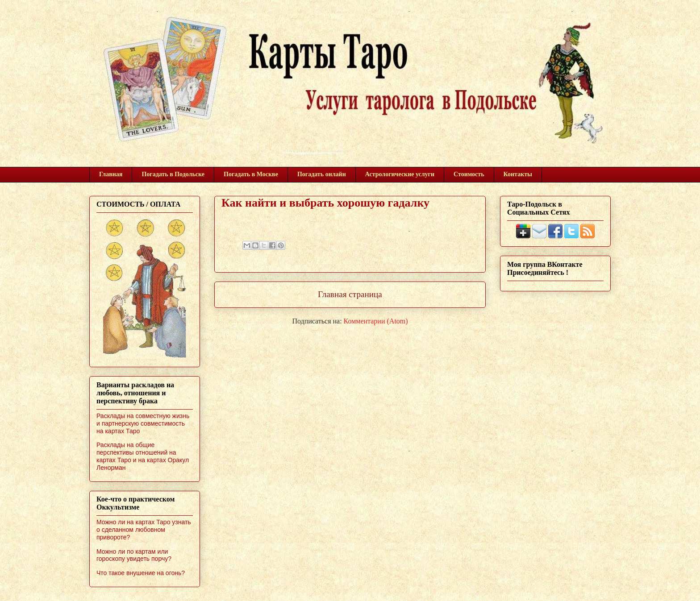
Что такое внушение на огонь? (141, 573)
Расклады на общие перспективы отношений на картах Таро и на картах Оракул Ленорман (143, 456)
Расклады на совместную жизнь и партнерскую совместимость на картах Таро (143, 423)
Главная (111, 174)
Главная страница (350, 294)
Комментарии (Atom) (376, 321)
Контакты (518, 174)
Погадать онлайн (322, 174)
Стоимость (469, 174)
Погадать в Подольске (173, 174)
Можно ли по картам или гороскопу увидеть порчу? (134, 555)
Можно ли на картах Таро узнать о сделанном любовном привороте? (144, 530)
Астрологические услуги (400, 174)
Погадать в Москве (251, 174)
